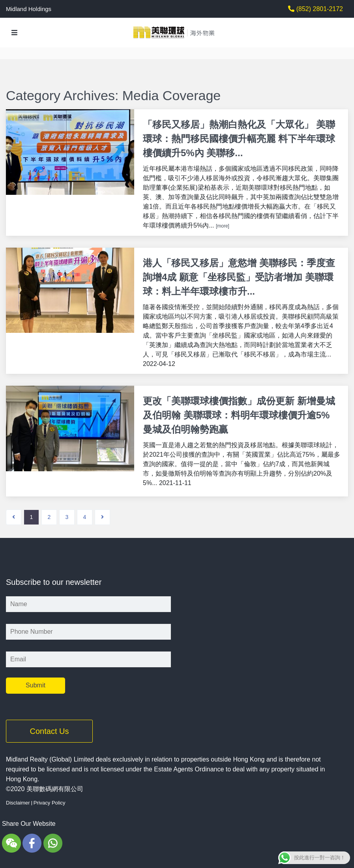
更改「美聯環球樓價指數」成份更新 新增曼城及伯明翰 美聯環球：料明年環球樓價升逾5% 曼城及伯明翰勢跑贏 (239, 414)
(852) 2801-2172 (319, 9)
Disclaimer (18, 801)
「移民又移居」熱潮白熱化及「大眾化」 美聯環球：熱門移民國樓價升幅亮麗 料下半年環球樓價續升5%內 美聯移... (239, 139)
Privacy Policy (50, 801)
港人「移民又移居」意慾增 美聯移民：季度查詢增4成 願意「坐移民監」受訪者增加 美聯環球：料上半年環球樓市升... (239, 276)
